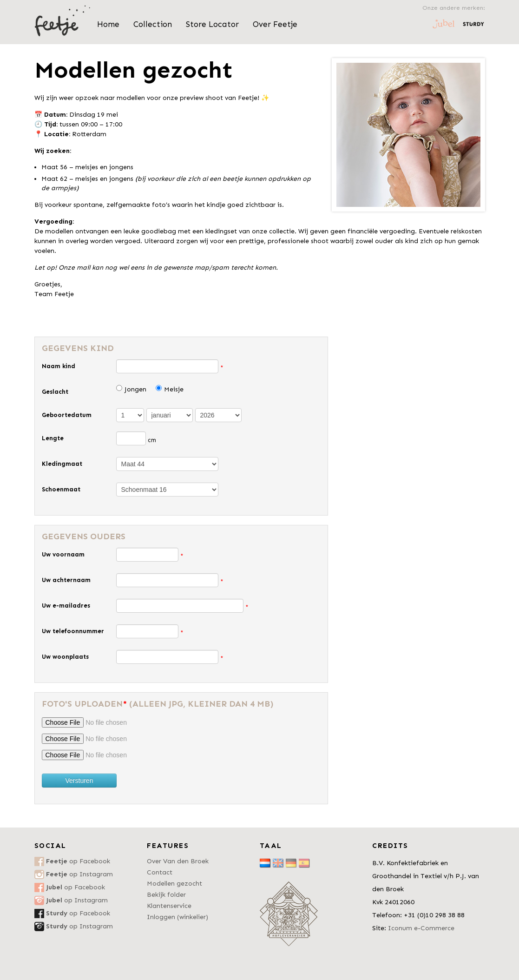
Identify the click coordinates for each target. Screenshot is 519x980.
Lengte (53, 438)
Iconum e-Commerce (421, 928)
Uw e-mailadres (66, 606)
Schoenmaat (61, 489)
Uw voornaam (63, 554)
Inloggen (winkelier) (177, 917)
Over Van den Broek (178, 861)
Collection (153, 24)
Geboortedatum (67, 415)
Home (108, 24)
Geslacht (55, 392)
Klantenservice (169, 906)
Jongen (135, 389)
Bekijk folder (166, 895)
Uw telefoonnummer (73, 631)
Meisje (174, 389)
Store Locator (212, 24)
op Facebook (78, 861)
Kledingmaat (62, 464)
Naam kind (59, 366)
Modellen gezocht (174, 884)
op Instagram (79, 874)
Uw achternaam (66, 580)
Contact (160, 872)
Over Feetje (275, 24)
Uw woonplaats (65, 657)
